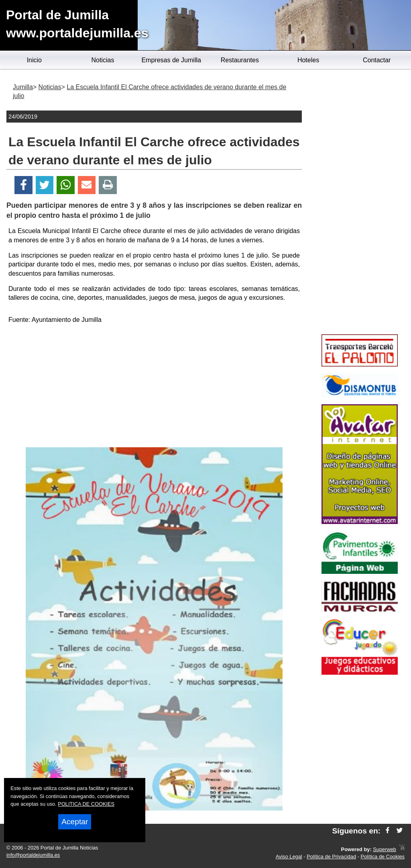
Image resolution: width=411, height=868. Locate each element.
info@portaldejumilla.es (33, 855)
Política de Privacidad (331, 857)
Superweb (385, 849)
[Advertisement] (154, 387)
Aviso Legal (289, 857)
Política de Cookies (383, 857)
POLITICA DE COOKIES (86, 804)
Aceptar (75, 822)
